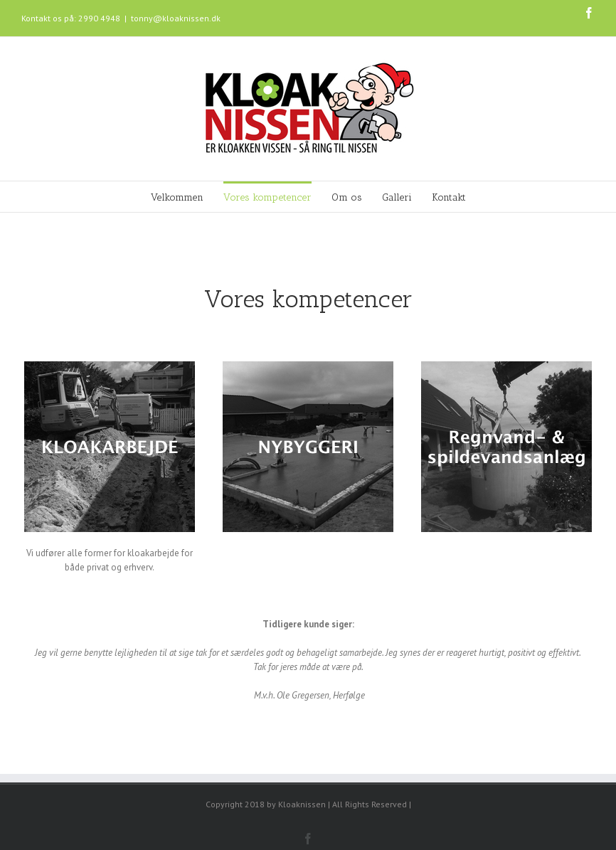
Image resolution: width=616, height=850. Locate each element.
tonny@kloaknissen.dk (176, 18)
